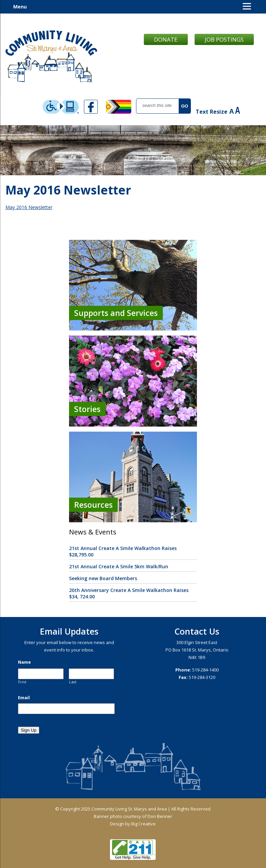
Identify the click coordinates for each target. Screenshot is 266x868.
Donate (166, 39)
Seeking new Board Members (103, 578)
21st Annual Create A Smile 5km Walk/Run (119, 566)
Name (24, 662)
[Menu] (247, 6)
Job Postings (224, 39)
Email (24, 698)
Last (73, 682)
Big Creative (143, 824)
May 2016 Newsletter (29, 207)
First (22, 682)
